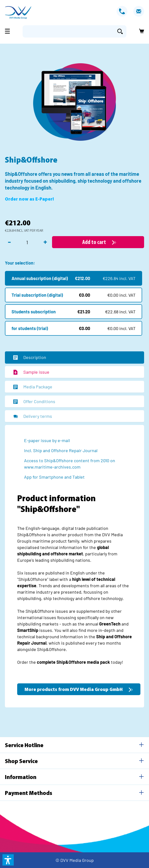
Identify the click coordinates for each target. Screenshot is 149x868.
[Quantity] (27, 242)
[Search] (120, 31)
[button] (8, 860)
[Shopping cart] (140, 31)
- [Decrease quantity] (9, 242)
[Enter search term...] (68, 31)
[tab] (74, 357)
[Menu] (9, 31)
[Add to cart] (98, 242)
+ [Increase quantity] (45, 242)
